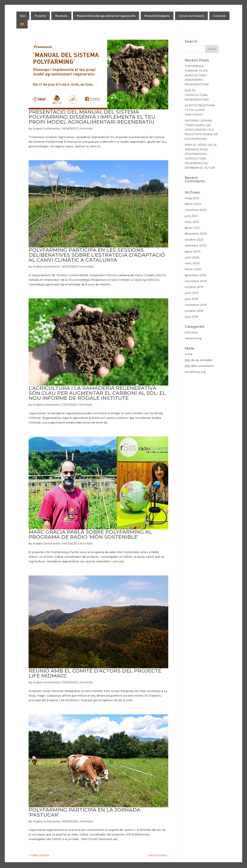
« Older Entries (39, 855)
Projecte (40, 16)
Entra (188, 354)
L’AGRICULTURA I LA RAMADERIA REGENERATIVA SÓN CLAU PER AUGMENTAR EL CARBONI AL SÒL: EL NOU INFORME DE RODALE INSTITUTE (97, 393)
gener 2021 (192, 228)
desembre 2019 (195, 275)
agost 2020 (193, 252)
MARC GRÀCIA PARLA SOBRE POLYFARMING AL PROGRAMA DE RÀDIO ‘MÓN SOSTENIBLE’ (90, 534)
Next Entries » (158, 855)
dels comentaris (199, 366)
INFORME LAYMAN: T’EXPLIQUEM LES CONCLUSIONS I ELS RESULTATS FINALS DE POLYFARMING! (201, 130)
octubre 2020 (194, 240)
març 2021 (192, 222)
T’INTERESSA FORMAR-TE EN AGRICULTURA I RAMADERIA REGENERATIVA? (197, 75)
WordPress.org (195, 372)
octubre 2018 (194, 311)
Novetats (61, 16)
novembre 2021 (196, 210)
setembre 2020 (196, 246)
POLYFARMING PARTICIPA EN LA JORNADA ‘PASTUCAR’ (85, 812)
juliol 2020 (192, 257)
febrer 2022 (193, 204)
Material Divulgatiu (157, 16)
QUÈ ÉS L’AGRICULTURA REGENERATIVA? (197, 95)
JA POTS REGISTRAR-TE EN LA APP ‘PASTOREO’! (200, 110)
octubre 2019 (194, 287)
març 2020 (192, 263)
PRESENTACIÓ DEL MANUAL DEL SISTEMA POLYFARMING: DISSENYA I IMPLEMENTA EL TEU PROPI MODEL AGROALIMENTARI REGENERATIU (92, 117)
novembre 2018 (196, 305)
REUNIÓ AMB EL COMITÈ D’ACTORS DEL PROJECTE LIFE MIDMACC (95, 673)
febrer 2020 (193, 269)
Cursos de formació (191, 16)
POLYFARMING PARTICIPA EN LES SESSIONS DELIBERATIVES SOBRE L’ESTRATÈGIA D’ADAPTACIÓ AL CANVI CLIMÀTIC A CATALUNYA (97, 255)
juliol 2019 (192, 293)
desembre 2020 (196, 234)
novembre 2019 (196, 281)
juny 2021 (191, 216)
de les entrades (199, 360)
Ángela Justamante (46, 128)
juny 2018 (191, 317)
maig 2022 (192, 198)
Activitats (86, 128)
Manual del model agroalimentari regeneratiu (106, 16)
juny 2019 (191, 299)
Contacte (219, 16)
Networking (193, 338)
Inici (23, 16)
